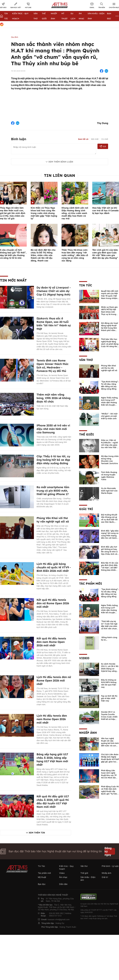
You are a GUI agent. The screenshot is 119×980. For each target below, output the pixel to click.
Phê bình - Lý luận (110, 866)
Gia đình (15, 37)
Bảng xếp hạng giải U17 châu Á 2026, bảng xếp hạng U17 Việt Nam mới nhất (52, 759)
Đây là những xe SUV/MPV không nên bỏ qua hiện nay (109, 683)
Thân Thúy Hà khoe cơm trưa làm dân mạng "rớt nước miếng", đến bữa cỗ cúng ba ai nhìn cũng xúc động (75, 255)
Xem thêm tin (37, 833)
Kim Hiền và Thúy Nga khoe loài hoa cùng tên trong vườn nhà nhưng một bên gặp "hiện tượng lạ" (44, 213)
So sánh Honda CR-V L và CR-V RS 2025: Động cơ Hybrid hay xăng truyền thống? (110, 669)
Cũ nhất (105, 139)
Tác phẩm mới (91, 584)
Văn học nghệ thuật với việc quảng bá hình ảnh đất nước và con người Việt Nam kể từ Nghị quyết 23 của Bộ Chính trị (110, 746)
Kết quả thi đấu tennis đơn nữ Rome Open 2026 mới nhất (53, 603)
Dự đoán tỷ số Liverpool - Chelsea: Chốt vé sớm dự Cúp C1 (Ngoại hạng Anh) (54, 291)
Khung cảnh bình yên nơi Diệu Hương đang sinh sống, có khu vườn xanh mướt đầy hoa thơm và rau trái (75, 213)
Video (84, 658)
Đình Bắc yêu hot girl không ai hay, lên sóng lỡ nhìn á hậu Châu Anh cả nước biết (109, 552)
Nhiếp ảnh (88, 733)
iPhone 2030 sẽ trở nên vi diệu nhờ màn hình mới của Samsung (53, 429)
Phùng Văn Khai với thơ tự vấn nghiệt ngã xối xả (53, 520)
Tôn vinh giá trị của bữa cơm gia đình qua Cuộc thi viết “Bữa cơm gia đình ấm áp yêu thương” (105, 254)
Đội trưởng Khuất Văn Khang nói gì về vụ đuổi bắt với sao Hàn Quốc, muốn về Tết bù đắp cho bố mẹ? (109, 521)
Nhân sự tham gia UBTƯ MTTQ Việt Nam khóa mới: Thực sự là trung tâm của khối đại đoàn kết (109, 313)
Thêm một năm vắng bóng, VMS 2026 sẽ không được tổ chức (54, 398)
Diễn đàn (63, 884)
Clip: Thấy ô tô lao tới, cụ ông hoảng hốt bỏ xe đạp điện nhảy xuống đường (53, 460)
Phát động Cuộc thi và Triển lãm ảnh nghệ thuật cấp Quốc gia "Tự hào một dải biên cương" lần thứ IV (110, 793)
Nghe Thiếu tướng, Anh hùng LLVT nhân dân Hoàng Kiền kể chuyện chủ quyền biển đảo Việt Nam (110, 404)
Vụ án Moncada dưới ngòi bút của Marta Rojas (109, 491)
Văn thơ (86, 360)
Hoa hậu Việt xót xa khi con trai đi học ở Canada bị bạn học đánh (105, 210)
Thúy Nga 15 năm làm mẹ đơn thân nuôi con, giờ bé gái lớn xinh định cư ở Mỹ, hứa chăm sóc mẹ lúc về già (13, 213)
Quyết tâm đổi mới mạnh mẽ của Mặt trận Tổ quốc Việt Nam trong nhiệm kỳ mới (110, 296)
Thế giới (86, 434)
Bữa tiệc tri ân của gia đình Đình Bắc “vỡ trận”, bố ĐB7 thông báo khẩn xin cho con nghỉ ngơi (110, 569)
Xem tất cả (83, 139)
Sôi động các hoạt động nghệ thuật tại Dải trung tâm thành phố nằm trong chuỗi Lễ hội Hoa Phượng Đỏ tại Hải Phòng (110, 330)
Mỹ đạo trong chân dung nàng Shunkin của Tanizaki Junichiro (110, 460)
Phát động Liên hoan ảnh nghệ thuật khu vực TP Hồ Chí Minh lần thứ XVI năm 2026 (109, 775)
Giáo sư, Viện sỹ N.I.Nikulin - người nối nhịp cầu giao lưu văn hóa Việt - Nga (109, 445)
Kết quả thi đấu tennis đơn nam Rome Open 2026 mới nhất (51, 642)
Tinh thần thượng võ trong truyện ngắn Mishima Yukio (109, 476)
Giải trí (86, 509)
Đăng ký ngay (108, 851)
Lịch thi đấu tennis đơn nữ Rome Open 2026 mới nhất (54, 680)
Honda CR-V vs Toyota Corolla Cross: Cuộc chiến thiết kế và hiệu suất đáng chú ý (109, 717)
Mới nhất (95, 139)
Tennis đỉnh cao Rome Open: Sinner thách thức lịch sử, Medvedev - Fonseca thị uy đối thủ (53, 366)
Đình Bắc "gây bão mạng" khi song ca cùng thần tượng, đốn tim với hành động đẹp (110, 536)
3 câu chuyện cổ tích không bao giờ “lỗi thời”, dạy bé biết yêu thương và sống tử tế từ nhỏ (13, 254)
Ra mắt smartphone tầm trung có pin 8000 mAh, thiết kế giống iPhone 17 (53, 491)
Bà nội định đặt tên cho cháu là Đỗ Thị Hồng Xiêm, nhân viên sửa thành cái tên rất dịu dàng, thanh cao (43, 255)
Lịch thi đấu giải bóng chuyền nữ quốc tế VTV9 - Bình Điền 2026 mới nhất (54, 567)
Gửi (103, 146)
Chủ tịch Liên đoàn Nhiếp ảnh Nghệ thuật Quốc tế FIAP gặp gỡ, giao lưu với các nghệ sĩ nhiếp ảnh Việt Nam (110, 762)
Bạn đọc (42, 884)
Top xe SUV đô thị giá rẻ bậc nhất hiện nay (109, 698)
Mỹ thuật (42, 877)
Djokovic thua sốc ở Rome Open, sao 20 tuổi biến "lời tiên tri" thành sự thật (54, 324)
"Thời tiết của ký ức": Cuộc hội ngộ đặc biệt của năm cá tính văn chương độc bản (110, 626)
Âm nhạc (63, 877)
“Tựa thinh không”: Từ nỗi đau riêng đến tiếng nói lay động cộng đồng (110, 385)
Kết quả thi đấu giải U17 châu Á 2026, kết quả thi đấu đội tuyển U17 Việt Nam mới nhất (53, 802)
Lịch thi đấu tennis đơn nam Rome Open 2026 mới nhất (52, 719)
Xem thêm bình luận (61, 162)
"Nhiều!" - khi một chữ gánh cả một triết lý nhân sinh (109, 416)
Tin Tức (86, 285)
